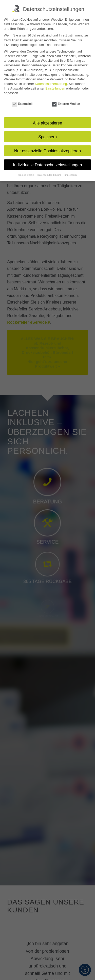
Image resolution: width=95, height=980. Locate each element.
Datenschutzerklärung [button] (50, 175)
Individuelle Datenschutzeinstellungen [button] (48, 165)
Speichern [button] (48, 137)
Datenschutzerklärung (51, 84)
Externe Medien (66, 104)
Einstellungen (55, 88)
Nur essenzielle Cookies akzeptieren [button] (48, 151)
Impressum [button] (70, 175)
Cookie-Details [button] (27, 175)
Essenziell (22, 104)
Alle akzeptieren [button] (48, 123)
